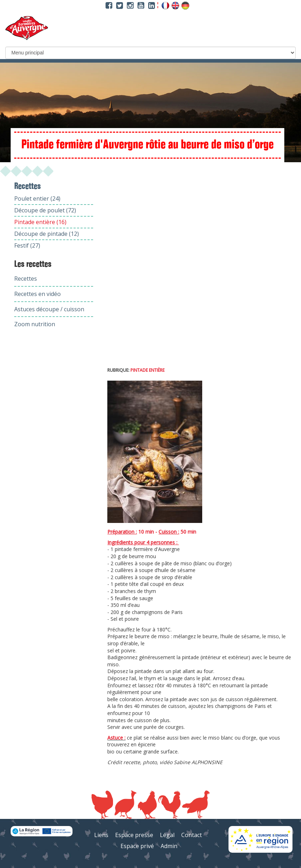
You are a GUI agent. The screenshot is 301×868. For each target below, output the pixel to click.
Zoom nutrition (35, 324)
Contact (192, 835)
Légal (167, 835)
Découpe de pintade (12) (47, 234)
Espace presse (134, 835)
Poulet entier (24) (37, 199)
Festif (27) (27, 245)
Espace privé (137, 846)
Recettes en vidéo (37, 294)
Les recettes (33, 264)
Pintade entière (147, 370)
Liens (101, 835)
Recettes (26, 279)
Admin (169, 846)
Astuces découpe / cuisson (49, 309)
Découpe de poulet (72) (45, 210)
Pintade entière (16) (40, 222)
